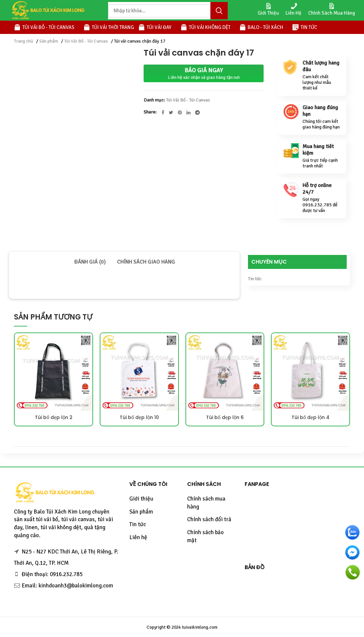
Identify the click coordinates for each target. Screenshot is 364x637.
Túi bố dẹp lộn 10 (139, 417)
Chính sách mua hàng (206, 503)
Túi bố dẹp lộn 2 (54, 417)
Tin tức (255, 279)
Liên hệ (138, 537)
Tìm (219, 11)
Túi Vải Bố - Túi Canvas (86, 41)
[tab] (90, 262)
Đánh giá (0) (90, 262)
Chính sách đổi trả (209, 519)
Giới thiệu (141, 499)
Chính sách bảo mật (205, 536)
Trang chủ (24, 41)
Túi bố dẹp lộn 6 (225, 417)
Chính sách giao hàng (146, 262)
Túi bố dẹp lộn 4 (310, 417)
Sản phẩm (49, 41)
